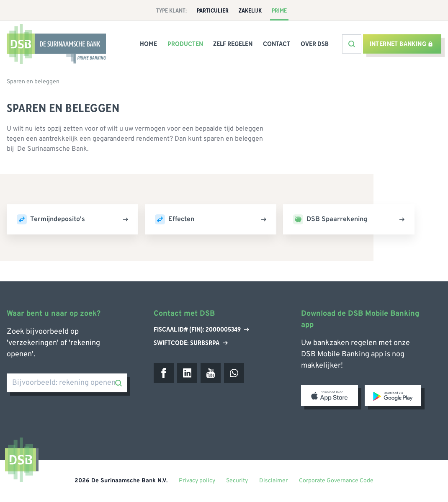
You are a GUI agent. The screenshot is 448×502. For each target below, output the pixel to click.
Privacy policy (197, 481)
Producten (185, 44)
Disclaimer (273, 481)
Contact (277, 44)
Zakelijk (250, 11)
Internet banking (401, 44)
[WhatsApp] (234, 373)
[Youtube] (211, 373)
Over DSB (315, 44)
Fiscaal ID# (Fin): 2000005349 (201, 330)
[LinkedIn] (187, 373)
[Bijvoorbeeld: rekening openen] (67, 383)
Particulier (213, 11)
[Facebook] (164, 373)
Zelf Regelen (233, 44)
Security (237, 481)
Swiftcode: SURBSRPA (191, 343)
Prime (279, 11)
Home (148, 44)
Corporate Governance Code (336, 481)
